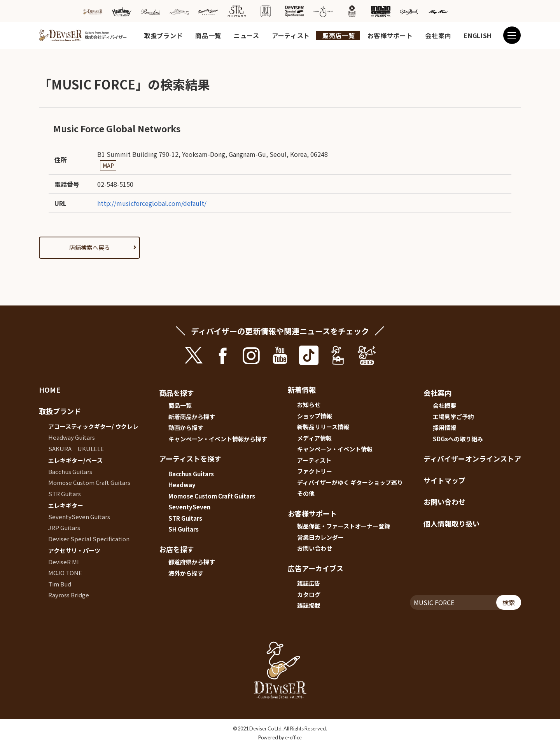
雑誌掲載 (309, 605)
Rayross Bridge (69, 595)
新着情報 (302, 390)
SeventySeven (189, 507)
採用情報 (444, 427)
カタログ (309, 594)
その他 (306, 493)
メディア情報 (314, 438)
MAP (108, 165)
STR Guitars (65, 494)
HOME (50, 390)
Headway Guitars (72, 437)
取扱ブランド (163, 35)
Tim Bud (60, 584)
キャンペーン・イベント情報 (335, 449)
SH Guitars (184, 529)
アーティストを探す (190, 458)
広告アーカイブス (316, 568)
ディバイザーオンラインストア (472, 458)
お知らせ (309, 405)
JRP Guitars (64, 527)
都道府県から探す (192, 562)
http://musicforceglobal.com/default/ (152, 203)
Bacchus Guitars (70, 471)
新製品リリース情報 (323, 427)
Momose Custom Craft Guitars (89, 482)
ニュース (247, 35)
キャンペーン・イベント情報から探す (218, 439)
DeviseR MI (64, 562)
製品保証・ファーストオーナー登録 (344, 526)
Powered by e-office (280, 737)
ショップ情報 (315, 416)
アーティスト (291, 35)
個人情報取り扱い (451, 523)
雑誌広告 (309, 583)
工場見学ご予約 (453, 417)
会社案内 (438, 35)
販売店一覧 (339, 35)
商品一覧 (208, 35)
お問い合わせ (315, 548)
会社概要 (444, 405)
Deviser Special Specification (89, 539)
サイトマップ (444, 480)
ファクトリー (315, 471)
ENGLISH (478, 35)
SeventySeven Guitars (79, 517)
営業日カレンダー (320, 537)
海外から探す (186, 573)
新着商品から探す (192, 417)
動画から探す (186, 427)
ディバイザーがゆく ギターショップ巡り (350, 482)
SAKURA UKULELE (76, 448)
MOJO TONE (65, 573)
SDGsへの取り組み (458, 439)
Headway (182, 485)
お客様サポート (390, 35)
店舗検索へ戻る (90, 247)
